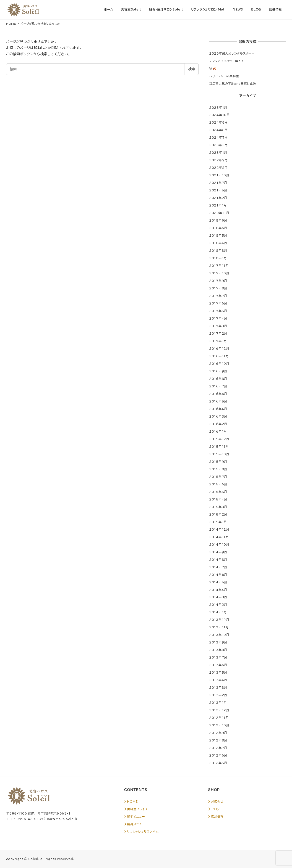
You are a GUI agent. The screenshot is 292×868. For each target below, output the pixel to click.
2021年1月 (218, 205)
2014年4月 (218, 590)
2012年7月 (218, 748)
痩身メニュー (134, 824)
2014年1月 (218, 612)
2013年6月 (218, 665)
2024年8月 (218, 130)
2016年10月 (219, 364)
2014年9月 (218, 552)
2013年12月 (219, 620)
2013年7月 (218, 657)
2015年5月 (218, 492)
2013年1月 (218, 703)
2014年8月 (218, 560)
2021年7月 (218, 183)
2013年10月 (219, 635)
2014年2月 (218, 605)
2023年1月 (218, 153)
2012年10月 (219, 725)
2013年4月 (218, 680)
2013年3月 (218, 688)
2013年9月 (218, 642)
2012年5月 (218, 763)
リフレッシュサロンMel (141, 832)
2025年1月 (218, 108)
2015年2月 (218, 514)
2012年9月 (218, 733)
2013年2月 (218, 695)
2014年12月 (219, 529)
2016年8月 (218, 379)
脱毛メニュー (134, 817)
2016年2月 (218, 424)
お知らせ (216, 802)
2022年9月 (218, 160)
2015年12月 (219, 439)
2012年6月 (218, 755)
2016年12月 (219, 349)
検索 (192, 69)
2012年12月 (219, 710)
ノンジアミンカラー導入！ (227, 61)
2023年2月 (218, 145)
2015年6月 (218, 484)
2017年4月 (218, 318)
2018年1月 (218, 258)
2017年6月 (218, 303)
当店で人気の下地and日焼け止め (233, 84)
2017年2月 (218, 333)
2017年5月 (218, 311)
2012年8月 (218, 740)
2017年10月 (219, 273)
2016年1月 (218, 431)
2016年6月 (218, 394)
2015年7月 (218, 477)
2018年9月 (218, 220)
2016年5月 (218, 401)
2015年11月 (219, 447)
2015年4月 (218, 499)
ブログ (214, 809)
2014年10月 (219, 545)
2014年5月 (218, 582)
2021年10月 (219, 175)
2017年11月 (219, 266)
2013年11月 (219, 627)
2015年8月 (218, 469)
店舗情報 (216, 817)
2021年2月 (218, 198)
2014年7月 (218, 567)
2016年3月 (218, 416)
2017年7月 (218, 296)
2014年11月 (219, 537)
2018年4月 (218, 243)
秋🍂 (213, 69)
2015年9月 (218, 462)
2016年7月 (218, 386)
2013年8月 (218, 650)
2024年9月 (218, 122)
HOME (131, 802)
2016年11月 (219, 356)
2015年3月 (218, 507)
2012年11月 (219, 718)
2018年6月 (218, 228)
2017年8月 (218, 288)
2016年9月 (218, 371)
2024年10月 (219, 115)
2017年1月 (218, 341)
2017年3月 (218, 326)
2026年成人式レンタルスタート (232, 53)
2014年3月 (218, 597)
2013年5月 (218, 672)
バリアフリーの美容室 (224, 76)
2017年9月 (218, 281)
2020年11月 (219, 213)
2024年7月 (218, 138)
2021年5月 (218, 190)
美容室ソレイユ (136, 809)
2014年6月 (218, 575)
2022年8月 (218, 168)
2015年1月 (218, 522)
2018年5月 (218, 236)
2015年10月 (219, 454)
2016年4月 (218, 409)
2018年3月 (218, 251)
